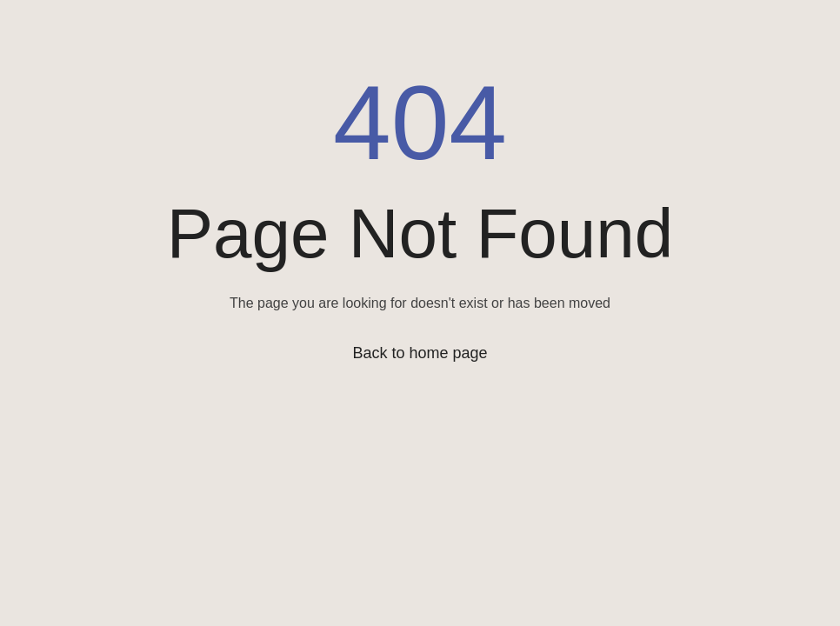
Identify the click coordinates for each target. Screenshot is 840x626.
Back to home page (420, 353)
